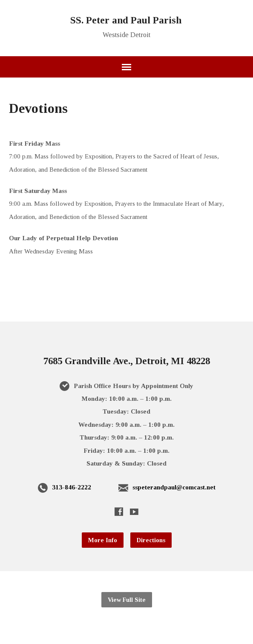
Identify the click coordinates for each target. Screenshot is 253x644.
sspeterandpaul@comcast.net (174, 487)
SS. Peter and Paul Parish (126, 20)
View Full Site (127, 600)
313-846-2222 (72, 487)
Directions (151, 540)
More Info (103, 540)
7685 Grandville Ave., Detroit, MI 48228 (127, 361)
